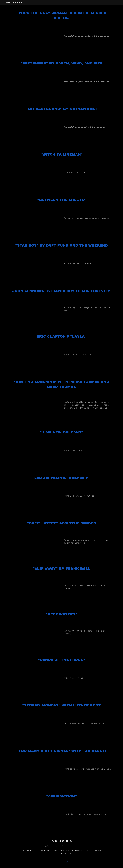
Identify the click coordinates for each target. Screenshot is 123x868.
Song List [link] (89, 851)
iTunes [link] (79, 3)
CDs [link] (108, 3)
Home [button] (23, 851)
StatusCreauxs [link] (57, 854)
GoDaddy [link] (65, 862)
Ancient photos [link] (77, 851)
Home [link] (55, 3)
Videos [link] (63, 3)
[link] (13, 3)
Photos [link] (87, 3)
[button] (116, 3)
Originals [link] (98, 851)
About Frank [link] (98, 3)
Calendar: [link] (68, 854)
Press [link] (71, 3)
